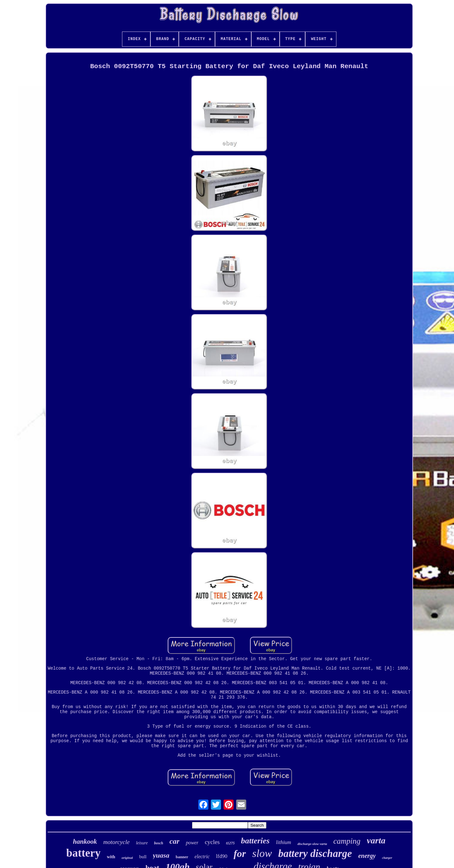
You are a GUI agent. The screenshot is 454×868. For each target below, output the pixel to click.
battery (83, 853)
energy (367, 856)
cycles (212, 842)
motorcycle (116, 842)
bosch (159, 843)
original (127, 858)
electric (202, 856)
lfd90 (222, 856)
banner (182, 857)
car (174, 841)
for (240, 853)
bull (143, 857)
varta (376, 840)
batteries (255, 841)
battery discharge (315, 853)
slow (262, 853)
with (111, 857)
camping (347, 841)
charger (387, 858)
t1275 (230, 843)
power (192, 843)
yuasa (161, 855)
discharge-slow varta (312, 844)
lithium (283, 842)
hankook (85, 842)
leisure (142, 843)
